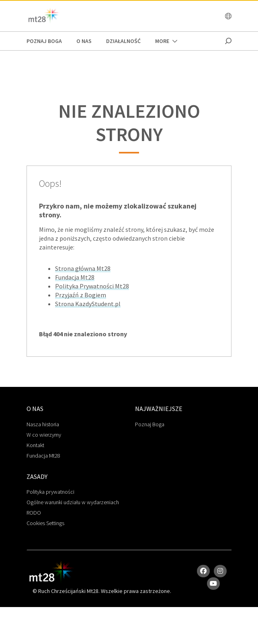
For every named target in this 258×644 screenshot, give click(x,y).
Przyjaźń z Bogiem (81, 295)
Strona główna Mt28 (83, 268)
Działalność (123, 41)
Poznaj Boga (150, 424)
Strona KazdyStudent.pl (88, 304)
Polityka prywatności (50, 492)
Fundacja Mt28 (75, 277)
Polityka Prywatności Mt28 (92, 286)
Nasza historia (43, 424)
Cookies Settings (45, 523)
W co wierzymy (44, 435)
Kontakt (35, 445)
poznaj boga (44, 41)
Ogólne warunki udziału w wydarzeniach (73, 502)
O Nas (84, 41)
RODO (34, 513)
